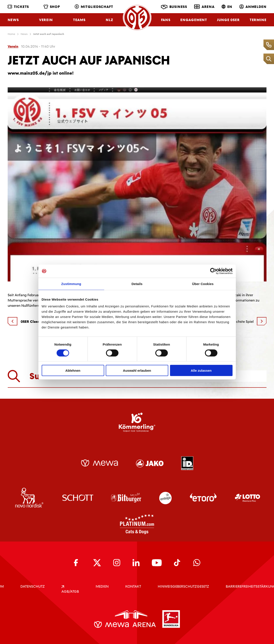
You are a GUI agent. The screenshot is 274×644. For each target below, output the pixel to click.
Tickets (18, 7)
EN (227, 7)
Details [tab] (137, 284)
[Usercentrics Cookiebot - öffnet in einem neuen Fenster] (213, 271)
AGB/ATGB (70, 590)
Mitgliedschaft (94, 7)
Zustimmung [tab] (71, 284)
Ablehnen (73, 370)
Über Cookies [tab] (203, 284)
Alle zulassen (201, 370)
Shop (52, 7)
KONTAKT (133, 586)
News (13, 20)
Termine (258, 20)
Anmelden (253, 7)
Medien (102, 586)
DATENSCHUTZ (33, 586)
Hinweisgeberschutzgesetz (183, 586)
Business (174, 7)
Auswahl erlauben (137, 370)
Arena (204, 7)
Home (11, 34)
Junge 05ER (228, 20)
